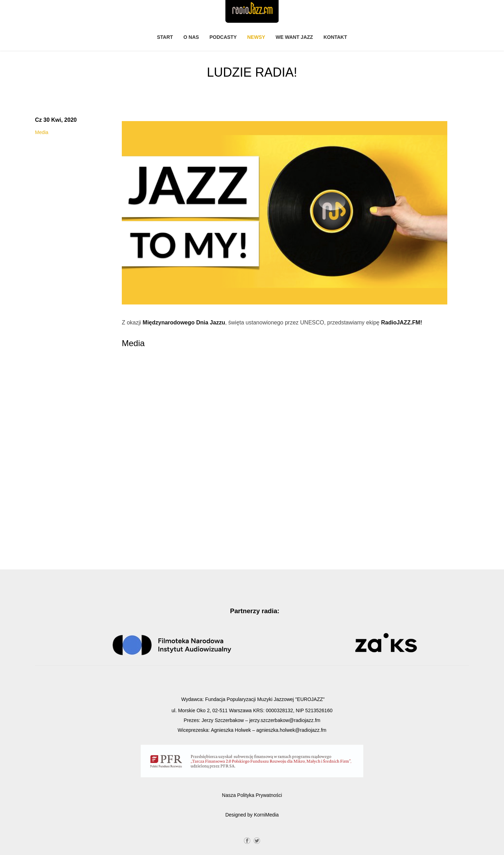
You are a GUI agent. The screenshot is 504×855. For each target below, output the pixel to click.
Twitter (257, 840)
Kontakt (335, 37)
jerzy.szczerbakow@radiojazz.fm (285, 720)
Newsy (256, 37)
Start (165, 37)
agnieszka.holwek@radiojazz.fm (291, 730)
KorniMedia (266, 815)
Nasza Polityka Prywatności (252, 795)
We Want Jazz (295, 37)
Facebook (247, 840)
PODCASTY (223, 37)
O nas (191, 37)
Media (42, 132)
